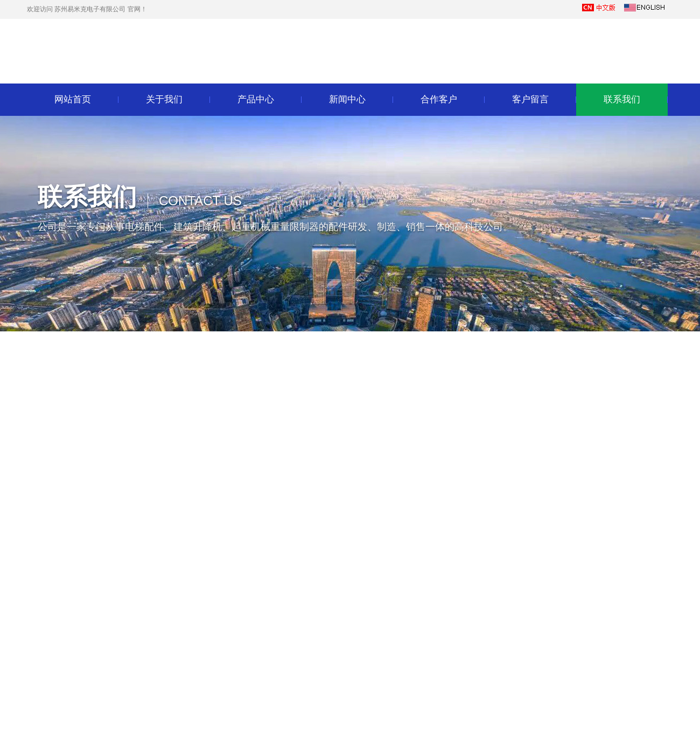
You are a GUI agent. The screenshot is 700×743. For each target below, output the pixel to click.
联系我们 (622, 99)
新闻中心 (347, 99)
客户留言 (530, 99)
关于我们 (164, 99)
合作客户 (439, 99)
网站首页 (73, 99)
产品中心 (256, 99)
